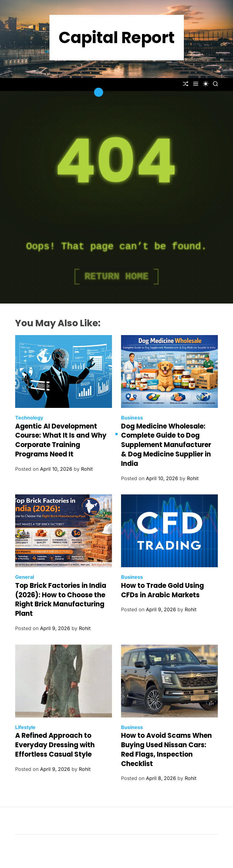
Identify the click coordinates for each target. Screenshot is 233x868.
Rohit (87, 469)
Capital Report (117, 38)
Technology (29, 418)
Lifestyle (25, 727)
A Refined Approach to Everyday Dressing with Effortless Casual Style (55, 745)
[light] (206, 84)
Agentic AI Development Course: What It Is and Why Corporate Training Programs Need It (61, 440)
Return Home (116, 277)
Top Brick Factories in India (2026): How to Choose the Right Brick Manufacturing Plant (61, 600)
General (25, 577)
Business (132, 418)
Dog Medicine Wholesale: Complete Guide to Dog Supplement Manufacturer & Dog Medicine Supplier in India (166, 445)
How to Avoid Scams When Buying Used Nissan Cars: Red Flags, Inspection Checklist (166, 749)
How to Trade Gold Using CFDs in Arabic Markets (162, 590)
